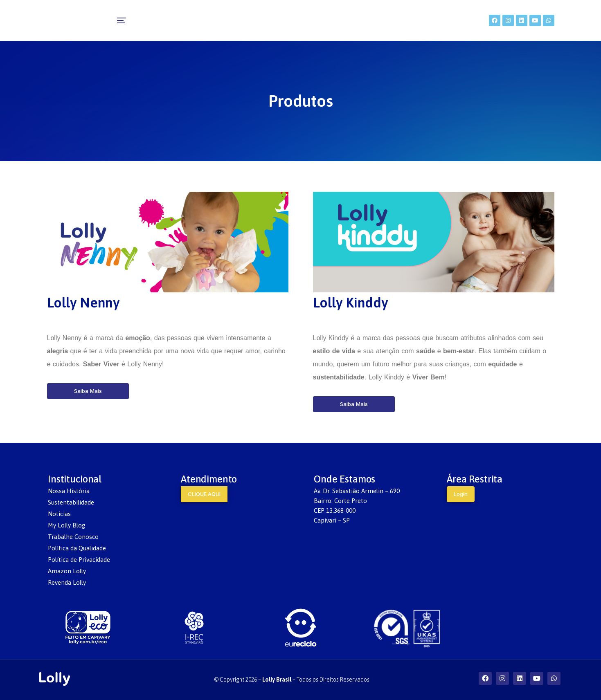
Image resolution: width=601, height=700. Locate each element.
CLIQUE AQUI (204, 494)
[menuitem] (183, 20)
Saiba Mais (88, 391)
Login (461, 494)
